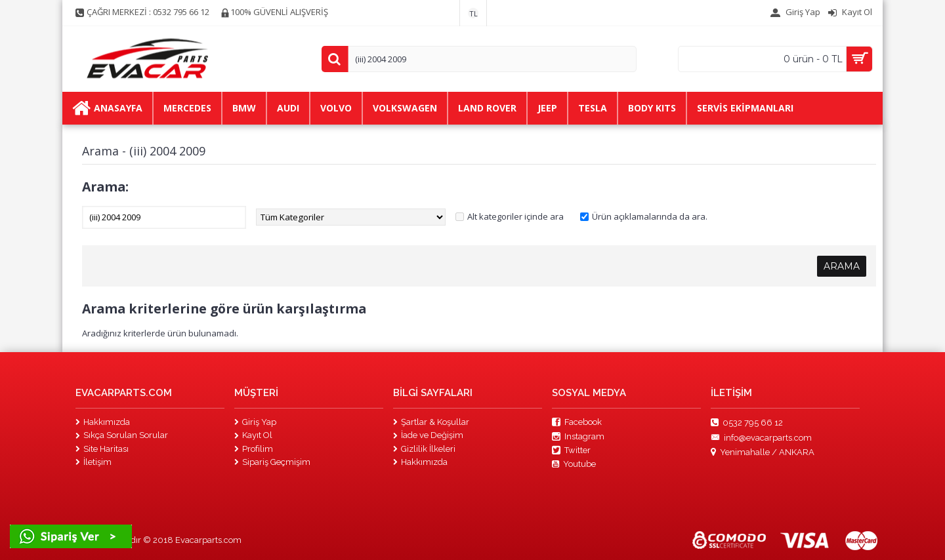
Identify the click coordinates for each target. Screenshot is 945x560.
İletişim (94, 462)
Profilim (254, 449)
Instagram (578, 437)
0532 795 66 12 (747, 423)
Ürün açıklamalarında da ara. (650, 216)
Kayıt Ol (253, 435)
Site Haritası (102, 449)
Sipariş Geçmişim (272, 462)
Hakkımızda (103, 422)
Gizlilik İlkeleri (424, 449)
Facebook (577, 422)
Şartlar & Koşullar (431, 422)
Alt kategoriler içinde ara (515, 216)
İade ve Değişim (428, 435)
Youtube (574, 464)
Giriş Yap (255, 422)
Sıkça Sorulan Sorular (122, 435)
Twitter (571, 450)
